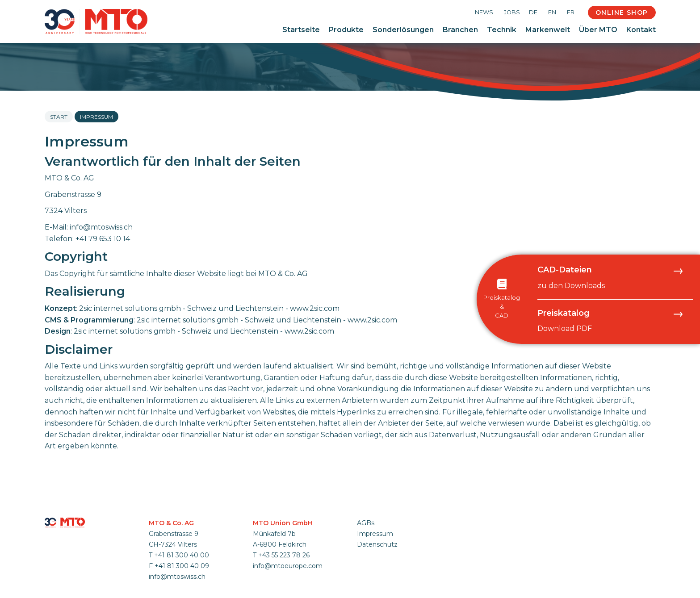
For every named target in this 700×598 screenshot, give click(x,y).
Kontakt (641, 30)
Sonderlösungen (403, 30)
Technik (502, 30)
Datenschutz (377, 544)
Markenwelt (548, 30)
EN (552, 12)
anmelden (369, 555)
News (484, 12)
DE (533, 12)
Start (59, 117)
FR (571, 12)
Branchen (460, 30)
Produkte (346, 30)
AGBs (366, 523)
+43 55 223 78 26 (284, 555)
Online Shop (622, 13)
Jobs (512, 12)
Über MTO (598, 30)
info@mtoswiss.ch (101, 227)
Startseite (301, 30)
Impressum (375, 534)
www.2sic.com (315, 308)
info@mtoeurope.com (288, 566)
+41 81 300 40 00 (182, 555)
